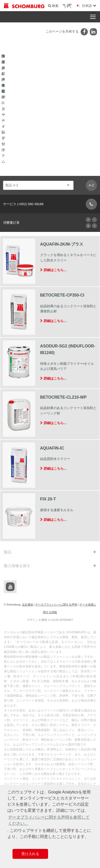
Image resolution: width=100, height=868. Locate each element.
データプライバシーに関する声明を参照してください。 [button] (49, 820)
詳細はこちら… (55, 170)
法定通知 (27, 505)
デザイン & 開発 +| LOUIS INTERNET (50, 520)
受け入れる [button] (30, 854)
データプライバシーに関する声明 (56, 505)
